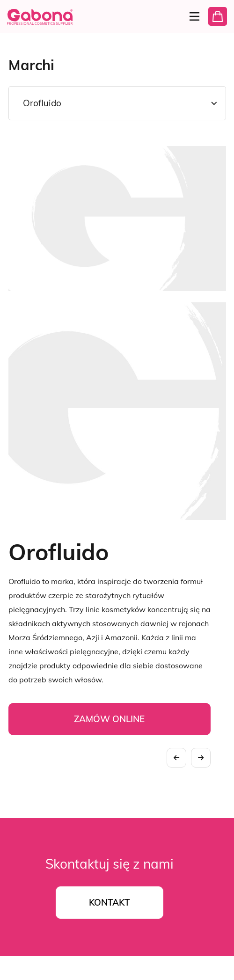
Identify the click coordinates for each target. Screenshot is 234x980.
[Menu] (192, 16)
